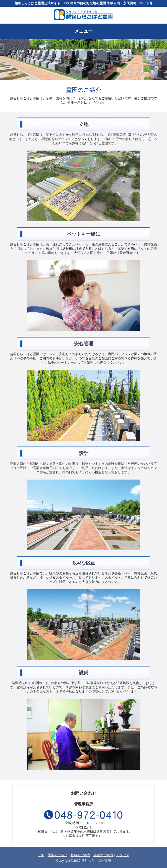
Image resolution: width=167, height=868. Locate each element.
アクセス (123, 855)
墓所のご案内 (80, 855)
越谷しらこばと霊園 (96, 861)
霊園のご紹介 (58, 855)
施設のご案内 (103, 855)
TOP (41, 855)
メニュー (84, 31)
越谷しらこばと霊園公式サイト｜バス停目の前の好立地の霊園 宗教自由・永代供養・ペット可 (84, 3)
